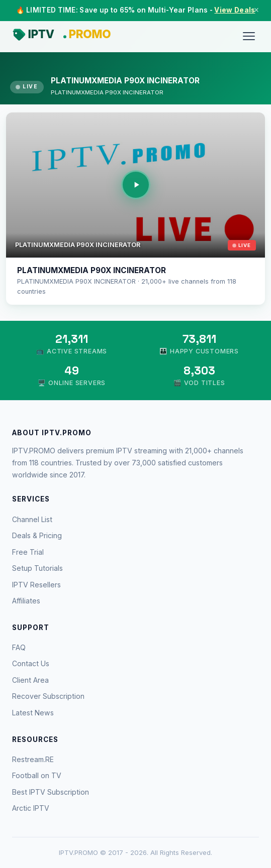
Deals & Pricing (37, 535)
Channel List (32, 519)
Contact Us (31, 663)
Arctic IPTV (31, 808)
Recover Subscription (48, 696)
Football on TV (37, 775)
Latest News (33, 713)
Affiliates (26, 601)
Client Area (30, 680)
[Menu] (249, 36)
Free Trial (28, 552)
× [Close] (256, 10)
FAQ (19, 647)
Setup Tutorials (37, 568)
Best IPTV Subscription (51, 792)
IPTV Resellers (36, 585)
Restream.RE (33, 759)
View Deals (235, 10)
